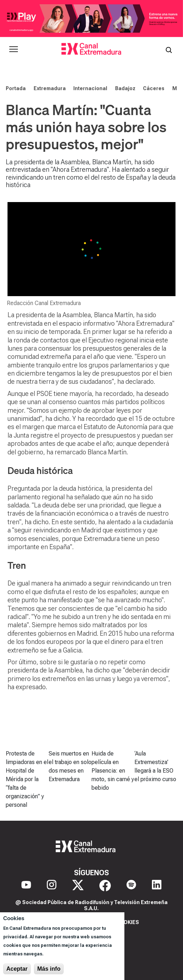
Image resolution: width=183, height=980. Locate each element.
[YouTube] (26, 886)
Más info (49, 969)
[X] (78, 886)
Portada (16, 88)
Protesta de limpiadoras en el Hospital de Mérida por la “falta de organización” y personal (27, 779)
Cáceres (154, 88)
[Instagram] (52, 886)
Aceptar (17, 969)
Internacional (90, 88)
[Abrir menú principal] (14, 49)
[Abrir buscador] (169, 49)
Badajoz (125, 88)
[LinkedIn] (157, 886)
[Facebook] (105, 886)
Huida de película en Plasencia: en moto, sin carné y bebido (113, 771)
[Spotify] (131, 886)
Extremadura (50, 88)
